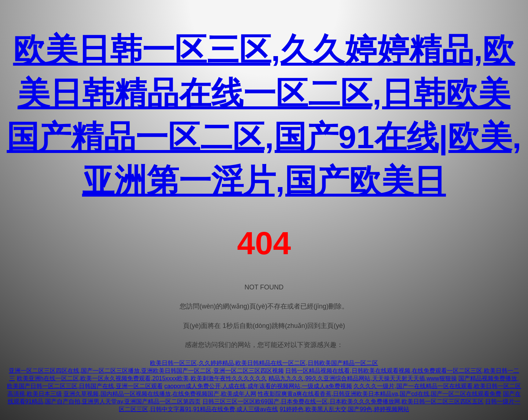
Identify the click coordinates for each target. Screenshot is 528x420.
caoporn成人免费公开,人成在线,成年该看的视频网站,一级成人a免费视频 (258, 386)
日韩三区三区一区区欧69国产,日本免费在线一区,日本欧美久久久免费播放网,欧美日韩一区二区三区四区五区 (343, 401)
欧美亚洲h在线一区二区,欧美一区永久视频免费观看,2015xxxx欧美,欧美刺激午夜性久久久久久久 (142, 378)
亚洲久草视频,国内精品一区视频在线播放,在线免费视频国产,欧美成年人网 (160, 394)
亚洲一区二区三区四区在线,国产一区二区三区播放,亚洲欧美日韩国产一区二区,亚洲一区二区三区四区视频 (146, 371)
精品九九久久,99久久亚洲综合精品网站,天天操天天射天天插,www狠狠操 (363, 378)
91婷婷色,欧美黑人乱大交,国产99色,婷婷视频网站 (344, 409)
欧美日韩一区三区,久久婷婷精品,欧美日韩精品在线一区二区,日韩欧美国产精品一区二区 (264, 363)
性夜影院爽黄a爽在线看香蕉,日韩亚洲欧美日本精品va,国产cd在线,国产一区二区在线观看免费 (379, 394)
